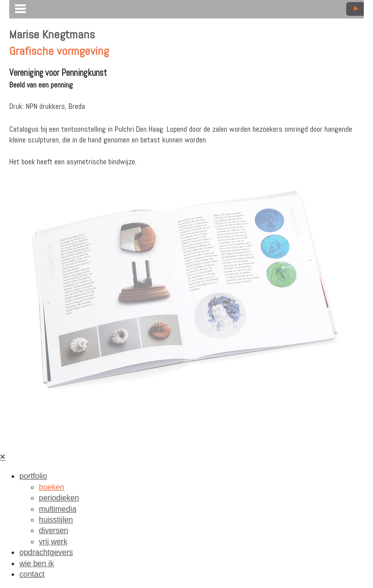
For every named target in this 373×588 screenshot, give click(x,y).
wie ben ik (37, 563)
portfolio (33, 476)
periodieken (59, 498)
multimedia (58, 509)
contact (32, 574)
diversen (53, 530)
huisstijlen (56, 520)
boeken (52, 487)
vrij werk (53, 542)
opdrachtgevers (46, 552)
